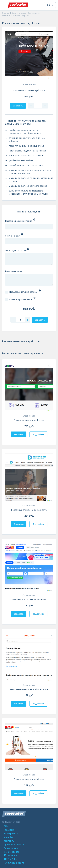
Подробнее (38, 434)
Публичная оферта (14, 863)
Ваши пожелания (14, 271)
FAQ (6, 826)
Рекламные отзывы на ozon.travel (29, 600)
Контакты (9, 841)
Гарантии (9, 830)
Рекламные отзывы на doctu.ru (29, 420)
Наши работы (11, 833)
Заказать (19, 434)
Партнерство (11, 848)
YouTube (10, 859)
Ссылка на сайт (13, 236)
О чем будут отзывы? (16, 251)
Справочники (29, 84)
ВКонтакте (11, 852)
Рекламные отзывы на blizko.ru (29, 779)
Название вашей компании (19, 221)
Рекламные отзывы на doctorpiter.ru (29, 510)
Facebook (10, 855)
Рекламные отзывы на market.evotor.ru (29, 689)
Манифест (9, 837)
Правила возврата (14, 844)
